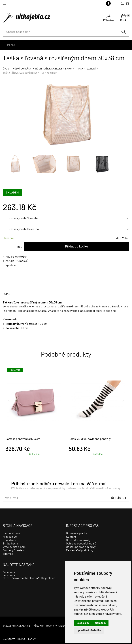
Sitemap (8, 554)
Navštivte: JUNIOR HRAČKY (19, 640)
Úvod (6, 69)
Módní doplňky (22, 69)
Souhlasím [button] (83, 623)
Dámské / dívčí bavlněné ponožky (90, 439)
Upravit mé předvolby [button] (89, 630)
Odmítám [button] (101, 623)
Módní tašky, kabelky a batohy (55, 69)
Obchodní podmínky (78, 540)
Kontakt (71, 537)
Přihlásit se (118, 498)
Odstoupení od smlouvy (81, 547)
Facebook (9, 572)
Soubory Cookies (13, 550)
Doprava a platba (76, 533)
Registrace (10, 540)
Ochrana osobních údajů (81, 544)
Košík (125, 18)
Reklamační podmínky (80, 550)
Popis (6, 294)
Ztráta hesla (10, 544)
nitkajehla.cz (21, 626)
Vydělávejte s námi (14, 547)
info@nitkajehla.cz (127, 4)
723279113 (122, 4)
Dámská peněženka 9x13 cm (23, 439)
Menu (11, 45)
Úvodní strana (11, 533)
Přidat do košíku (77, 247)
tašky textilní (87, 69)
